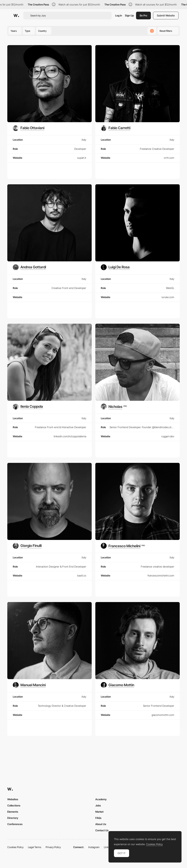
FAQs (98, 818)
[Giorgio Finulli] (27, 546)
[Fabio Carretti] (116, 128)
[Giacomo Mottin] (118, 685)
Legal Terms (35, 847)
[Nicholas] (114, 407)
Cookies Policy (15, 847)
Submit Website (166, 15)
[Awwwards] (16, 16)
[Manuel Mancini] (29, 685)
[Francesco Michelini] (123, 546)
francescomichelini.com (161, 575)
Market (99, 812)
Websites (13, 799)
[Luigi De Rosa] (115, 267)
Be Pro (143, 15)
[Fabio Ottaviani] (29, 128)
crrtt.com (169, 158)
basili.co (82, 575)
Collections (14, 805)
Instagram (94, 847)
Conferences (15, 824)
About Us (101, 824)
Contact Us (102, 830)
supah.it (82, 158)
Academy (101, 799)
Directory (13, 818)
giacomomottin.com (163, 715)
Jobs (98, 805)
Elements (13, 812)
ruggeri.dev (168, 436)
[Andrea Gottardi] (29, 267)
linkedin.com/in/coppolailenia (70, 436)
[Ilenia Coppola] (28, 407)
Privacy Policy (53, 847)
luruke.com (168, 297)
